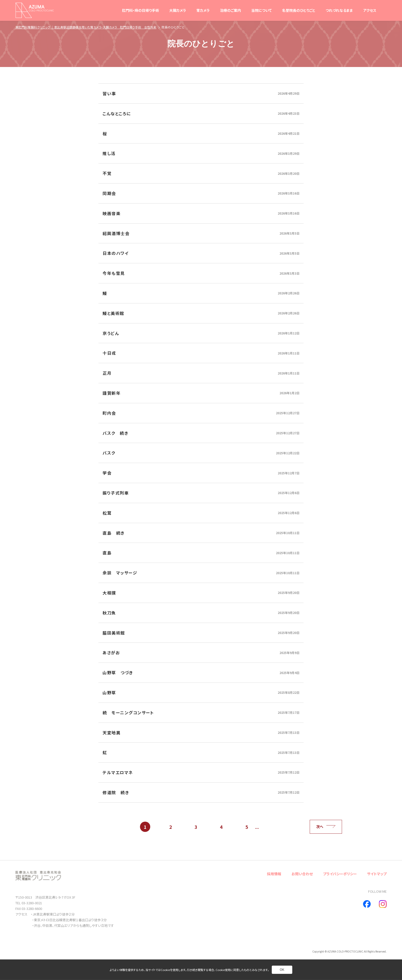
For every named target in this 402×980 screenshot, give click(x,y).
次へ (326, 827)
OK (282, 970)
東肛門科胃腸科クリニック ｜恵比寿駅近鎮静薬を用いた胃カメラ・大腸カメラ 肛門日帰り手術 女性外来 (86, 27)
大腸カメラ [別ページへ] (178, 10)
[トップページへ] (35, 10)
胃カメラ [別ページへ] (203, 10)
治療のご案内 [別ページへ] (230, 10)
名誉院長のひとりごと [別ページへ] (299, 10)
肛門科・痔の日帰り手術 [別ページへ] (140, 10)
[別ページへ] (201, 94)
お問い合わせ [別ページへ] (302, 874)
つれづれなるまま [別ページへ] (339, 10)
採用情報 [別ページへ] (274, 874)
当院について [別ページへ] (262, 10)
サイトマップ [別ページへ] (377, 874)
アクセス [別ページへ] (370, 10)
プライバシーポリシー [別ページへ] (340, 874)
